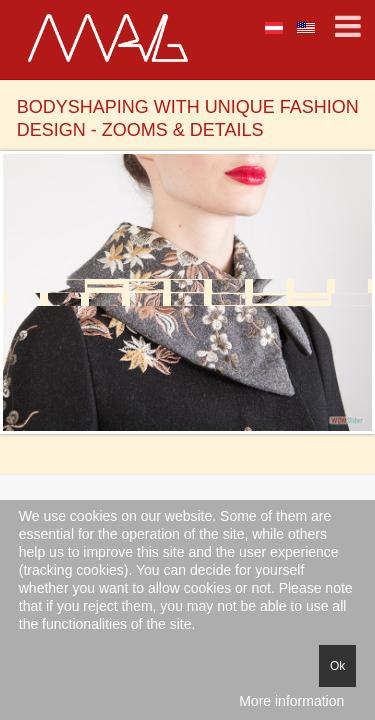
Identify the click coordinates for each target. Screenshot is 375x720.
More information (291, 701)
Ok (337, 666)
